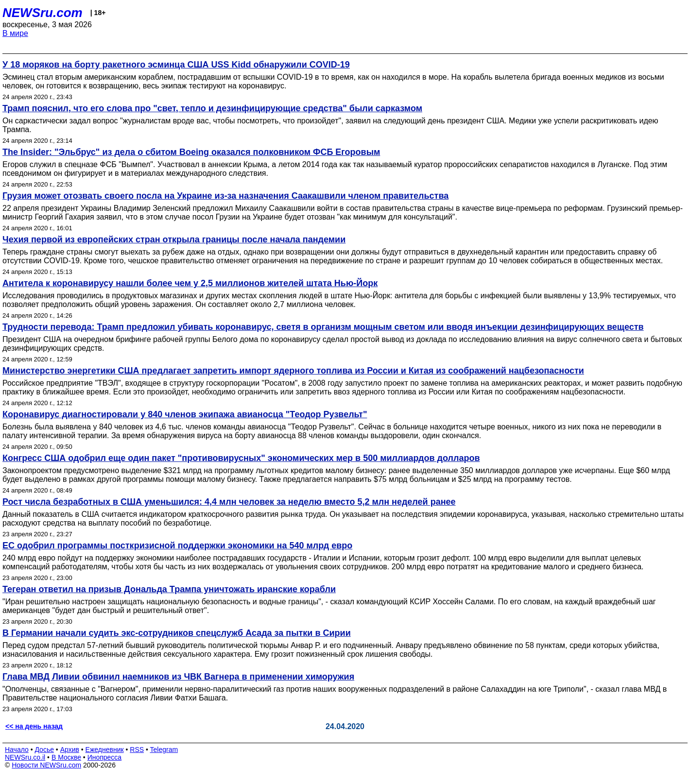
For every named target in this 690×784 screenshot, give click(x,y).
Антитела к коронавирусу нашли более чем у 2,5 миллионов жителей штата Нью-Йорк (190, 283)
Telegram (164, 750)
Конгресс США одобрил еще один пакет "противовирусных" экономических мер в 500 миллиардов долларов (241, 458)
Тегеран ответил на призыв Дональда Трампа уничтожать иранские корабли (169, 589)
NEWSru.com (43, 13)
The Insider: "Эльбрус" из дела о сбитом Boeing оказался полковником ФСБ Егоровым (191, 152)
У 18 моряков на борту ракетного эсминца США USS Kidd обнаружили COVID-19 (176, 65)
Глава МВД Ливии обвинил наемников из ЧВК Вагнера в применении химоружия (178, 677)
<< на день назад (34, 726)
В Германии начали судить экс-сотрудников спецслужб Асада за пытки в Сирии (177, 633)
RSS (137, 750)
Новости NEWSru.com (46, 765)
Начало (17, 750)
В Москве (66, 757)
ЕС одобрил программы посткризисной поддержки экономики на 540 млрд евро (177, 545)
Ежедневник (105, 750)
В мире (15, 33)
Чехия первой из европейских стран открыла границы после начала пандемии (174, 239)
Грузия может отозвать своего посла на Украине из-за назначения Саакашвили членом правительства (225, 196)
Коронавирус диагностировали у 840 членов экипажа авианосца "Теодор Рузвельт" (185, 414)
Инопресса (105, 757)
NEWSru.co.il (25, 757)
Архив (70, 750)
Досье (44, 750)
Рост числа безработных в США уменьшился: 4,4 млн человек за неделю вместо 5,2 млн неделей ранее (229, 502)
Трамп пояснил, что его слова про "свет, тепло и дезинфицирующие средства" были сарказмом (212, 108)
